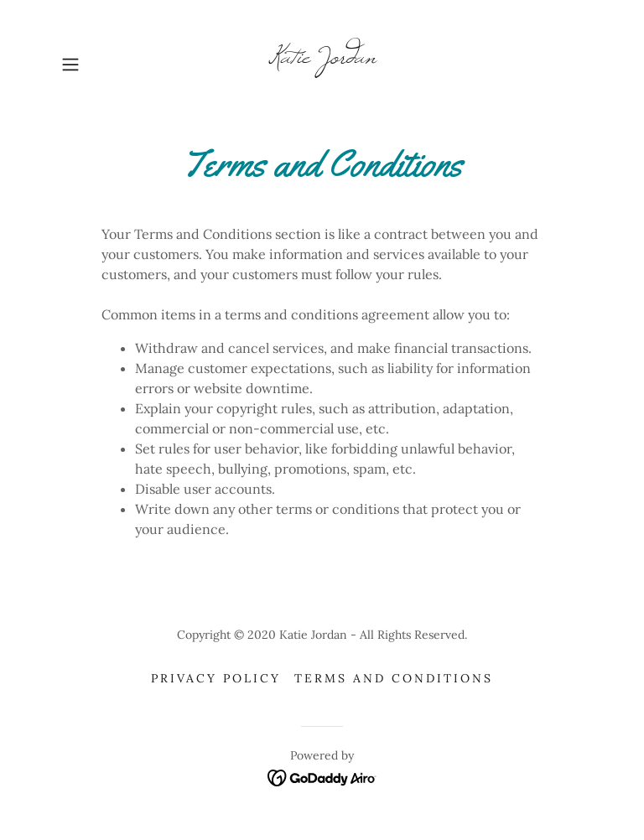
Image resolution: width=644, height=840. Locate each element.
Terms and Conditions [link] (394, 678)
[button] (94, 65)
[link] (322, 58)
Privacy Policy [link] (216, 678)
